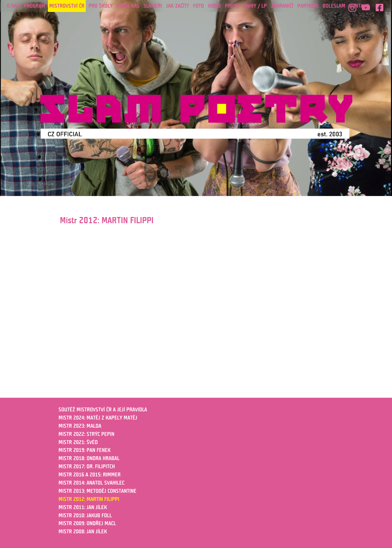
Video (214, 6)
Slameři (153, 6)
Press (232, 6)
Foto (198, 6)
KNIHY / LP (255, 6)
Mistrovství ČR (67, 6)
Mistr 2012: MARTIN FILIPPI (107, 221)
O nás (13, 6)
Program (34, 6)
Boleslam (334, 6)
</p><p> (196, 305)
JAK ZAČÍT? (177, 6)
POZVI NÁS (128, 6)
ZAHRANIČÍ (282, 6)
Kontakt (359, 6)
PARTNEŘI (308, 6)
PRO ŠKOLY (101, 6)
